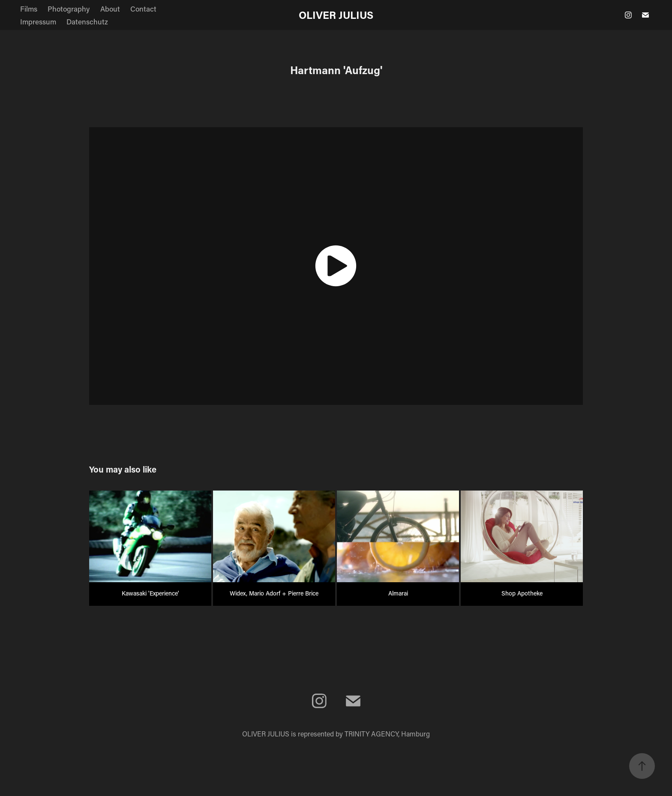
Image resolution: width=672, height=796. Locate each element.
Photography (69, 9)
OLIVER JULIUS (336, 15)
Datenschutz (87, 21)
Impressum (38, 21)
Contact (143, 9)
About (110, 9)
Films (29, 9)
